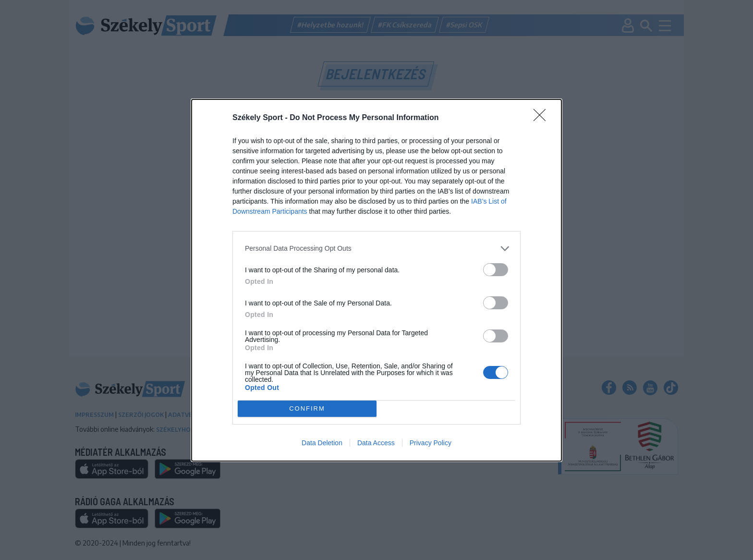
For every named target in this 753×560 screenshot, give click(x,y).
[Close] (543, 118)
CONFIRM (307, 408)
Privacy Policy (431, 443)
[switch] (496, 270)
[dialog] (376, 280)
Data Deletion (322, 443)
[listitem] (376, 249)
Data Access (376, 443)
